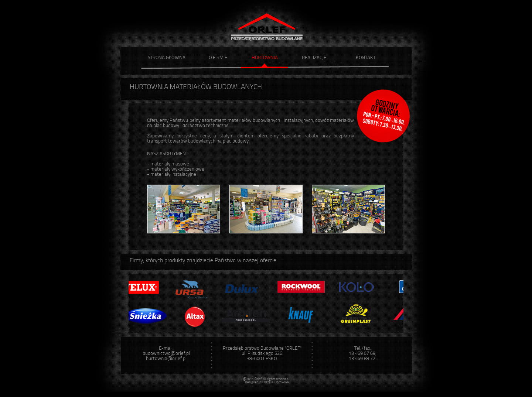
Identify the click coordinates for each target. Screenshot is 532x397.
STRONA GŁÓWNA (167, 58)
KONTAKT (366, 58)
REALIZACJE (314, 58)
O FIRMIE (218, 58)
